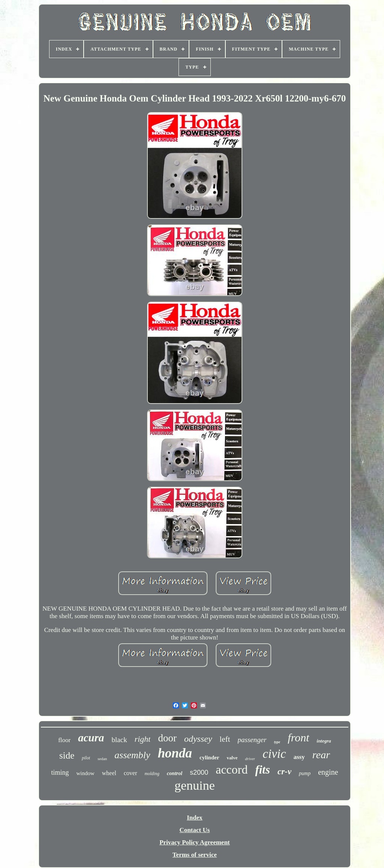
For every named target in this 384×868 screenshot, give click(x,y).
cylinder (209, 757)
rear (321, 755)
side (67, 755)
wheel (109, 773)
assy (299, 757)
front (298, 737)
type (277, 742)
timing (60, 772)
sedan (102, 759)
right (143, 739)
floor (64, 740)
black (119, 740)
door (167, 738)
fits (262, 770)
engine (328, 772)
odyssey (198, 739)
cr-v (284, 772)
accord (232, 769)
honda (175, 753)
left (225, 739)
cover (130, 773)
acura (91, 738)
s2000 (199, 772)
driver (250, 759)
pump (305, 773)
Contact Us (195, 830)
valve (232, 758)
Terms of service (195, 855)
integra (324, 741)
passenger (252, 740)
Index (195, 818)
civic (274, 754)
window (85, 773)
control (175, 773)
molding (152, 774)
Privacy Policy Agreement (195, 842)
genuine (195, 785)
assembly (132, 755)
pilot (86, 758)
